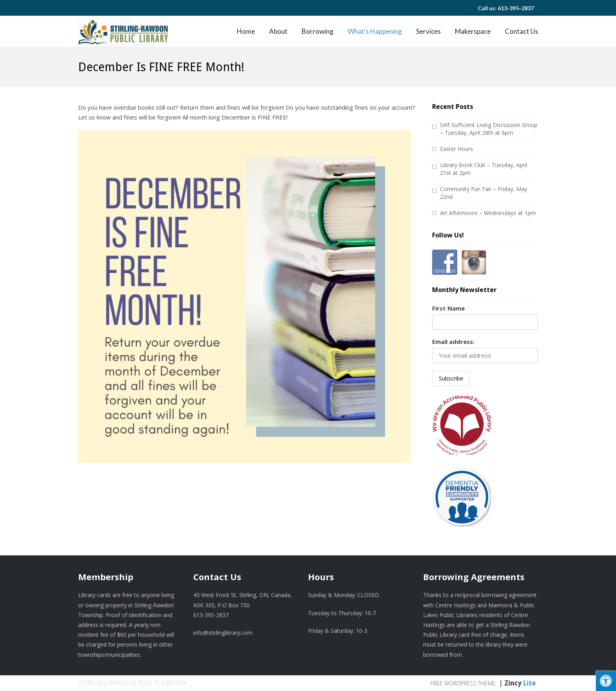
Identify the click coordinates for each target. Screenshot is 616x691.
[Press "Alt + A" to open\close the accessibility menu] (606, 681)
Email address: (453, 342)
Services (428, 31)
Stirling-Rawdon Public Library (132, 683)
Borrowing (318, 31)
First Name (448, 308)
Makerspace (473, 31)
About (278, 31)
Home (246, 31)
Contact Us (522, 31)
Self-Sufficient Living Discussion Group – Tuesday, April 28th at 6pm (489, 129)
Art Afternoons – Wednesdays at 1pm (488, 213)
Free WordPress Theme (463, 683)
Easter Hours (456, 149)
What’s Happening (375, 31)
